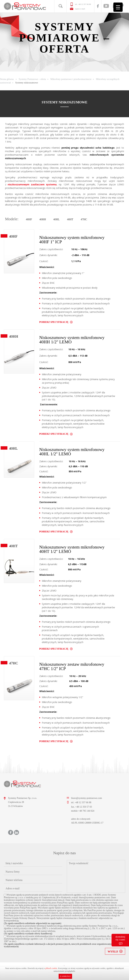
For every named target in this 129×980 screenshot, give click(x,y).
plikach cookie (51, 968)
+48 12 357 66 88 (84, 4)
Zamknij (65, 976)
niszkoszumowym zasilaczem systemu (32, 184)
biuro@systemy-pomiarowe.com (87, 798)
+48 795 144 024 (86, 811)
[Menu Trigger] (118, 7)
